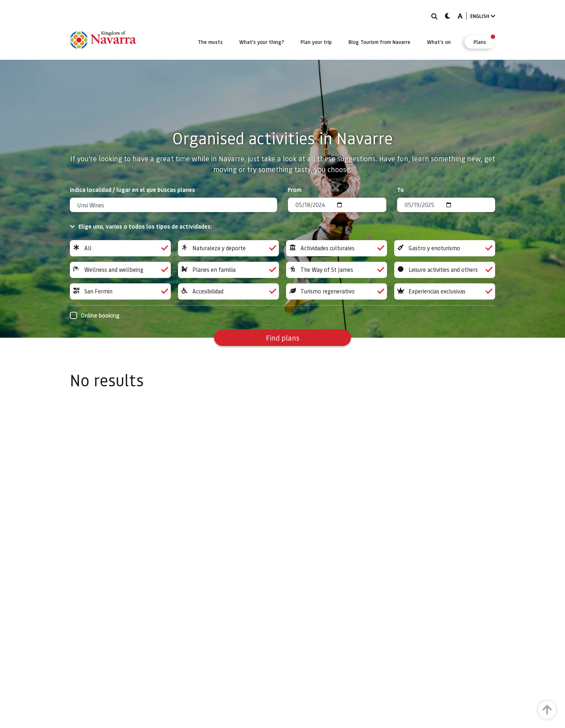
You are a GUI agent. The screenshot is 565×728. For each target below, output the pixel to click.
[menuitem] (210, 42)
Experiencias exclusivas (445, 291)
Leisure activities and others (445, 270)
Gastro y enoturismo (445, 248)
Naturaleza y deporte (228, 248)
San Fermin (120, 291)
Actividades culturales (337, 248)
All (120, 248)
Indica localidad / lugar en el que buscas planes (132, 190)
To (401, 190)
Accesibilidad (228, 291)
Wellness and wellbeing (120, 270)
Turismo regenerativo (337, 291)
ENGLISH (483, 16)
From (295, 190)
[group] (120, 248)
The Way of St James (337, 270)
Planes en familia (228, 270)
